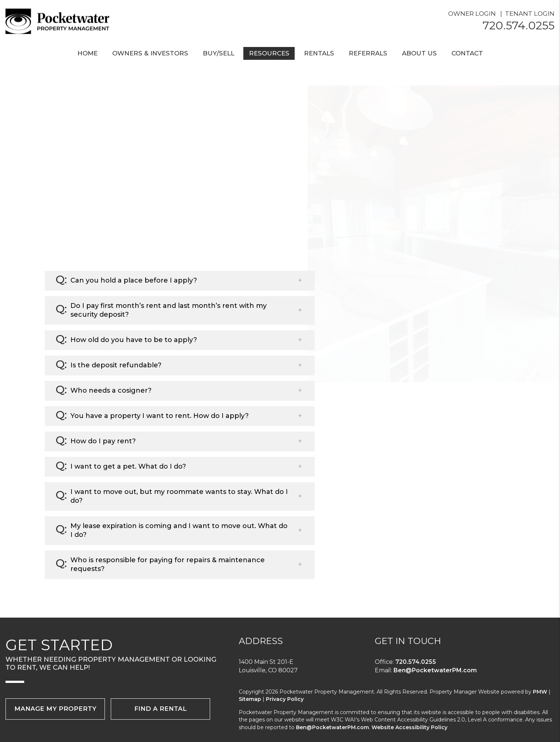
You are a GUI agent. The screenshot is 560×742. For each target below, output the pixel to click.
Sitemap (250, 699)
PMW (540, 692)
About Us (419, 53)
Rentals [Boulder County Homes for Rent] (319, 53)
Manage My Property (55, 709)
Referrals (368, 53)
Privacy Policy (285, 699)
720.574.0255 (519, 26)
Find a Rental (160, 709)
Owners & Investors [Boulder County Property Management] (150, 53)
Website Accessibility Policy (409, 727)
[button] (180, 281)
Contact (467, 53)
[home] (61, 21)
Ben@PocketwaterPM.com (435, 670)
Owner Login (472, 14)
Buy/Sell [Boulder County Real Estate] (219, 53)
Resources (269, 53)
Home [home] (87, 53)
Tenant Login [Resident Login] (530, 14)
